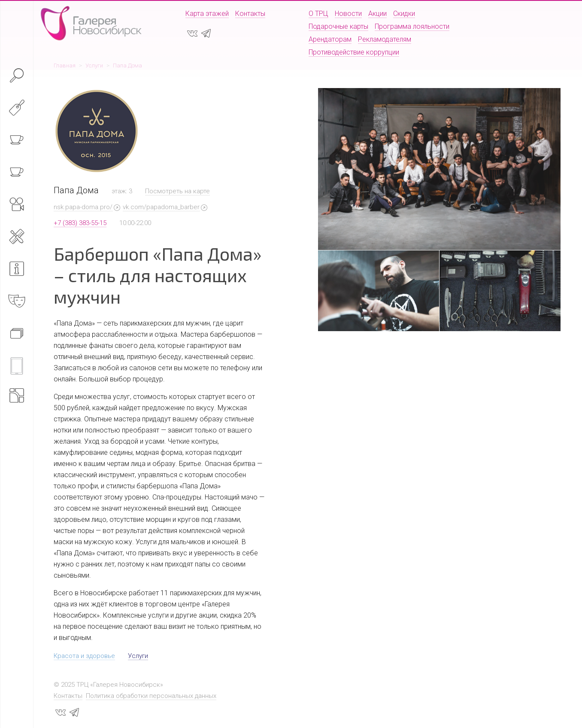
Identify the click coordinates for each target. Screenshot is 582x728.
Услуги (138, 656)
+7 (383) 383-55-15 (80, 223)
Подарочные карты (338, 26)
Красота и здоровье (84, 656)
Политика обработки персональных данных (151, 696)
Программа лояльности (412, 26)
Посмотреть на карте (177, 191)
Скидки (404, 14)
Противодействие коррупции (354, 52)
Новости (348, 14)
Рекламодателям (385, 39)
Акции (377, 14)
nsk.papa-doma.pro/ (83, 207)
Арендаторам (330, 39)
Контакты (250, 14)
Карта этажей (207, 14)
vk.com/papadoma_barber (161, 207)
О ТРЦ (318, 14)
